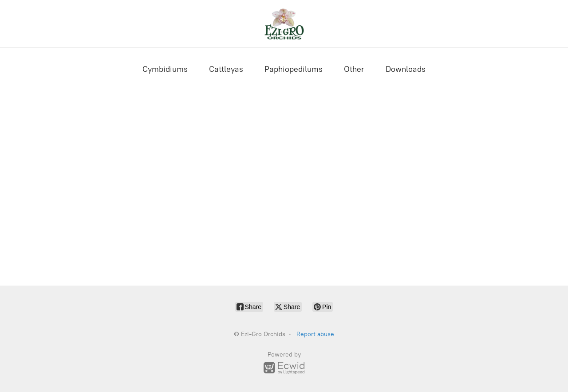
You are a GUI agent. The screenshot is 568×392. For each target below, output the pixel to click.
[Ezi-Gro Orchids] (284, 24)
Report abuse (315, 334)
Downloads (406, 69)
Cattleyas (226, 69)
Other (354, 69)
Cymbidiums (165, 69)
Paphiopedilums (294, 69)
